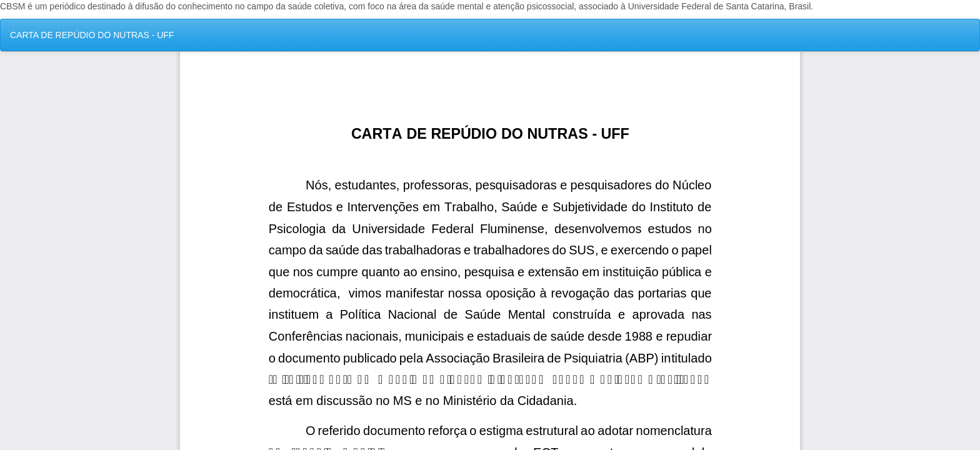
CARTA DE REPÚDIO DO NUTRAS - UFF (92, 35)
